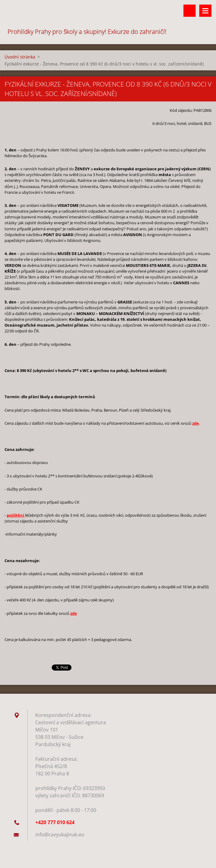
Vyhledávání (190, 11)
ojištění (17, 515)
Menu (205, 11)
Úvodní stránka (20, 57)
